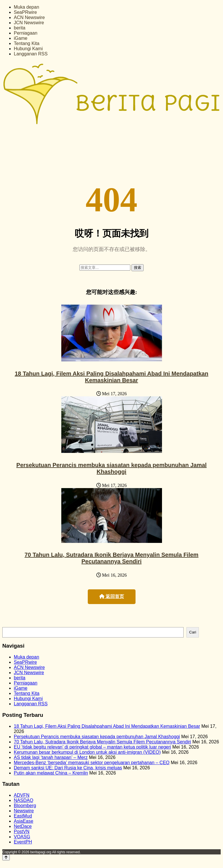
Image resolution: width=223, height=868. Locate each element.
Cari (192, 632)
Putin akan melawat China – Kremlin (51, 773)
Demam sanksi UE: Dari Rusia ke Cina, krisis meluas (68, 768)
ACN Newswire (29, 17)
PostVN (22, 832)
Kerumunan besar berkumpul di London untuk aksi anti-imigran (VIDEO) (87, 752)
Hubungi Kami (28, 49)
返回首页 (112, 596)
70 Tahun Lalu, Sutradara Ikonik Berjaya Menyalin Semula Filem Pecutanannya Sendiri (111, 558)
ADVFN (22, 795)
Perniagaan (26, 33)
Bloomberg (25, 806)
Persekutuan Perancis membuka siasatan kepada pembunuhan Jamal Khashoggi (111, 468)
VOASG (22, 837)
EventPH (23, 842)
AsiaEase (24, 821)
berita (20, 28)
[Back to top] (6, 857)
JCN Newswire (29, 23)
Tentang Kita (27, 43)
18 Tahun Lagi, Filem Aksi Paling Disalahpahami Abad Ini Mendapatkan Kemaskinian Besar (111, 377)
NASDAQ (24, 800)
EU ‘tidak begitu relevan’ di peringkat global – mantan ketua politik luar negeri (92, 747)
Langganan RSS (31, 54)
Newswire (24, 811)
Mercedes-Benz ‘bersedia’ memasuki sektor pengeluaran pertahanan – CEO (92, 763)
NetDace (23, 826)
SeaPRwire (25, 12)
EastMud (23, 816)
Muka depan (26, 7)
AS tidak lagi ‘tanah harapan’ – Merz (51, 757)
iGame (21, 38)
